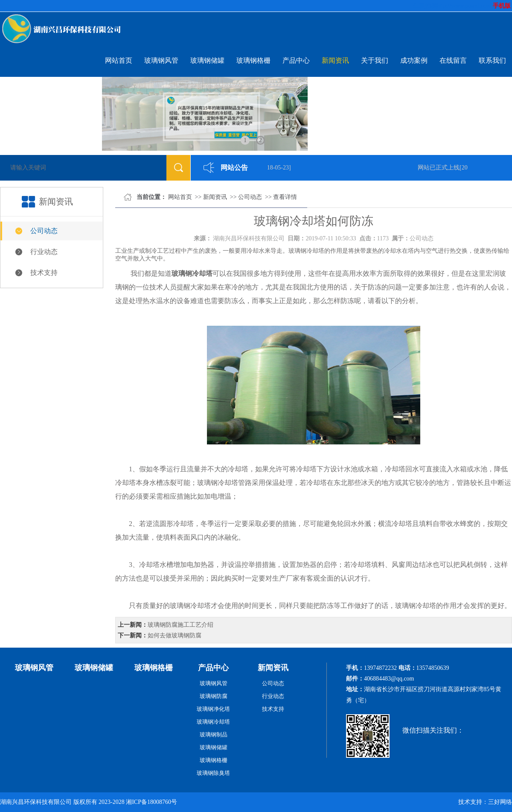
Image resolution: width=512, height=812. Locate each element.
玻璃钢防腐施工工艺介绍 (180, 625)
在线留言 (453, 60)
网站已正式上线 (440, 168)
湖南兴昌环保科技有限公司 (249, 238)
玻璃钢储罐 (207, 60)
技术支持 (44, 273)
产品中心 (296, 60)
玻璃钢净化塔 (213, 709)
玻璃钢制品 (214, 735)
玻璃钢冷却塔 (213, 722)
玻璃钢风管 (161, 60)
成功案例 (414, 60)
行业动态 (44, 252)
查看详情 (285, 197)
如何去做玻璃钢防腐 (175, 635)
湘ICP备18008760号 (151, 802)
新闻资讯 (335, 60)
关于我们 (375, 60)
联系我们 (492, 60)
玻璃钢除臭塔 (213, 773)
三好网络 (500, 802)
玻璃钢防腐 (214, 696)
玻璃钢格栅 (253, 60)
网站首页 (119, 60)
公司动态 (44, 231)
